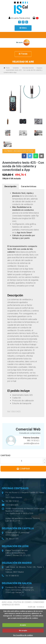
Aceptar (23, 625)
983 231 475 (14, 539)
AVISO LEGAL (7, 602)
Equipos (39, 68)
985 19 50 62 (33, 441)
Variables (16, 68)
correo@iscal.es (12, 505)
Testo (8, 68)
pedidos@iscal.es (32, 443)
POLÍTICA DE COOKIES (23, 602)
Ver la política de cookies (23, 635)
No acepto (23, 631)
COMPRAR (23, 469)
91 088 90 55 (14, 576)
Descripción (10, 186)
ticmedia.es (40, 607)
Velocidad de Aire (28, 68)
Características (29, 186)
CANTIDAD (5, 455)
